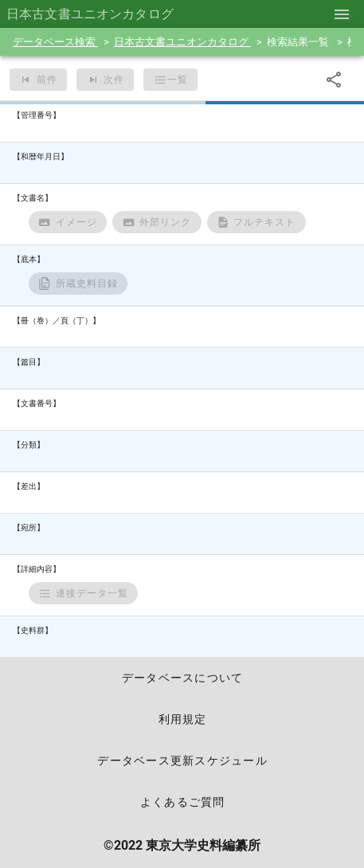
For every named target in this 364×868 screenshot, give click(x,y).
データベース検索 (55, 42)
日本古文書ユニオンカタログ (182, 42)
